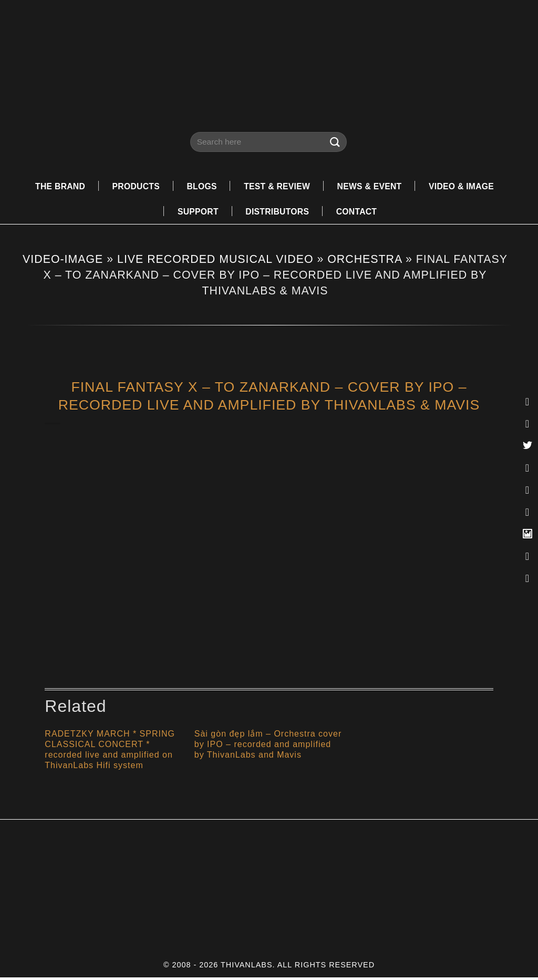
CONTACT (359, 213)
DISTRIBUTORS (277, 213)
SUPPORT (196, 213)
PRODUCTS (131, 186)
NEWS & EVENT (372, 186)
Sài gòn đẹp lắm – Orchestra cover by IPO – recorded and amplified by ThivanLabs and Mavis (268, 747)
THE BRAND (53, 186)
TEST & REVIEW (276, 186)
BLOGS (199, 186)
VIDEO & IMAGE (468, 186)
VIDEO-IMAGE (63, 261)
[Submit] (335, 142)
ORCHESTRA (365, 261)
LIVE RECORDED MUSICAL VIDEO (215, 261)
